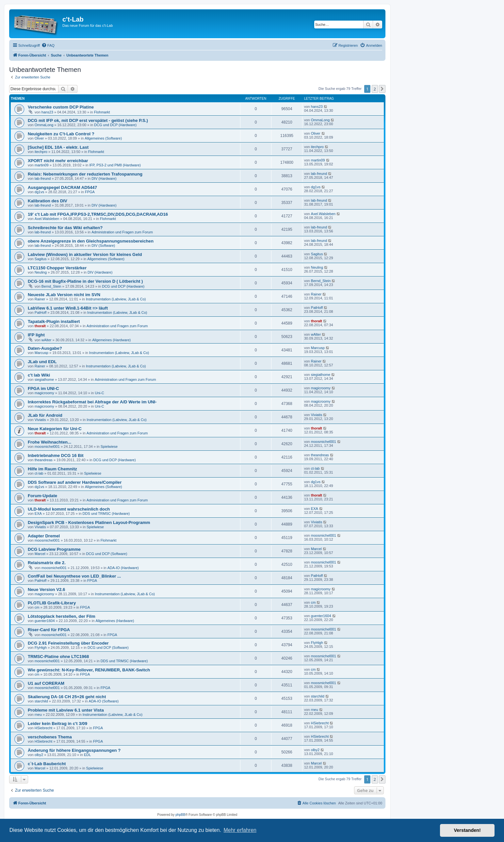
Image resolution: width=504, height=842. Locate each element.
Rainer (40, 299)
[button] (382, 89)
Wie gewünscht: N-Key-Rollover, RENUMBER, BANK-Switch (89, 670)
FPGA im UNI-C (43, 388)
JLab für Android (45, 415)
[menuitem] (48, 45)
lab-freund (43, 178)
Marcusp (41, 353)
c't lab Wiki (39, 375)
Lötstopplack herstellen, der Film (62, 616)
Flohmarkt (102, 112)
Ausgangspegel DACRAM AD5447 (62, 187)
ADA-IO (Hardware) (123, 568)
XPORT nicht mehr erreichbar (58, 161)
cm (37, 607)
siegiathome (44, 379)
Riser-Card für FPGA (49, 630)
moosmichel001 (47, 446)
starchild (41, 701)
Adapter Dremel (44, 536)
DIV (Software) (103, 245)
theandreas (44, 460)
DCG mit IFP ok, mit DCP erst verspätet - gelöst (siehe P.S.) (88, 120)
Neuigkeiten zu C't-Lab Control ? (61, 134)
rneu (38, 715)
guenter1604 (45, 621)
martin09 (42, 165)
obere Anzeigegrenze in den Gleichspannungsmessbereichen (91, 241)
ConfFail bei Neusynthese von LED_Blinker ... (74, 576)
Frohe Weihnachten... (49, 442)
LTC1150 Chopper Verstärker (57, 268)
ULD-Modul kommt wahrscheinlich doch (69, 509)
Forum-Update (42, 496)
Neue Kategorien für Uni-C (55, 429)
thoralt (40, 326)
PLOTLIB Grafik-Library (52, 603)
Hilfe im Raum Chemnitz (52, 469)
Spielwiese (109, 446)
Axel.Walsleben (47, 219)
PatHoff (41, 312)
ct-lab (39, 473)
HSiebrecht (43, 728)
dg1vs (39, 192)
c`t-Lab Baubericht (47, 764)
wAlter (47, 340)
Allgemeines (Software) (103, 138)
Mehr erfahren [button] (240, 830)
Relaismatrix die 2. (47, 563)
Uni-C (100, 393)
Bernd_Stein (51, 286)
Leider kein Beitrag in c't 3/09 (57, 724)
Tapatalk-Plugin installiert (54, 321)
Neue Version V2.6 (46, 589)
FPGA (90, 192)
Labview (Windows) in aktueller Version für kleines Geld (85, 254)
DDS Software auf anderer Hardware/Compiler (75, 482)
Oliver (39, 138)
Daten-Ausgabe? (45, 348)
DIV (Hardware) (104, 178)
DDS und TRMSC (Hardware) (106, 514)
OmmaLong (44, 125)
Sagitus (41, 259)
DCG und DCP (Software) (107, 554)
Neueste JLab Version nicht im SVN (64, 295)
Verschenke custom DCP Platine (61, 107)
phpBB (180, 815)
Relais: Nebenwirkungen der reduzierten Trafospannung (85, 174)
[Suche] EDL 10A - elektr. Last (58, 147)
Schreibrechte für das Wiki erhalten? (65, 228)
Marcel (40, 554)
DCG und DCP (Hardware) (115, 125)
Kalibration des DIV (48, 201)
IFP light (36, 335)
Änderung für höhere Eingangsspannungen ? (74, 750)
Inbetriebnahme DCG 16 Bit (56, 455)
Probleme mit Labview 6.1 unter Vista (66, 710)
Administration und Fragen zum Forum (122, 232)
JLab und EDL (42, 362)
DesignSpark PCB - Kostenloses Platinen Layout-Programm (89, 522)
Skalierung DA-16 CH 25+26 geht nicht (67, 697)
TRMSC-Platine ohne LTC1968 (58, 657)
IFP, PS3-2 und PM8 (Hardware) (115, 165)
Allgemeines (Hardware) (111, 340)
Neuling (41, 272)
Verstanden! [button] (467, 830)
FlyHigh (41, 648)
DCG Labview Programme (54, 549)
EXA (38, 514)
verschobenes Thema (50, 737)
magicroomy (44, 393)
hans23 (47, 112)
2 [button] (375, 89)
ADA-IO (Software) (104, 701)
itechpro (41, 152)
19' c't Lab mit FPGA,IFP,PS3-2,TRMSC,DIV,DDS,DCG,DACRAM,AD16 (98, 214)
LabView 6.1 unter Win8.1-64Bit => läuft (68, 308)
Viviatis (40, 420)
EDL (87, 755)
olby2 (39, 755)
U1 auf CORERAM (46, 683)
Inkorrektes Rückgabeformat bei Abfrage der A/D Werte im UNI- (92, 402)
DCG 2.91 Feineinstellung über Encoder (68, 643)
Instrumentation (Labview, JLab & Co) (116, 299)
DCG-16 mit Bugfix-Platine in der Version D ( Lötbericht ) (85, 281)
